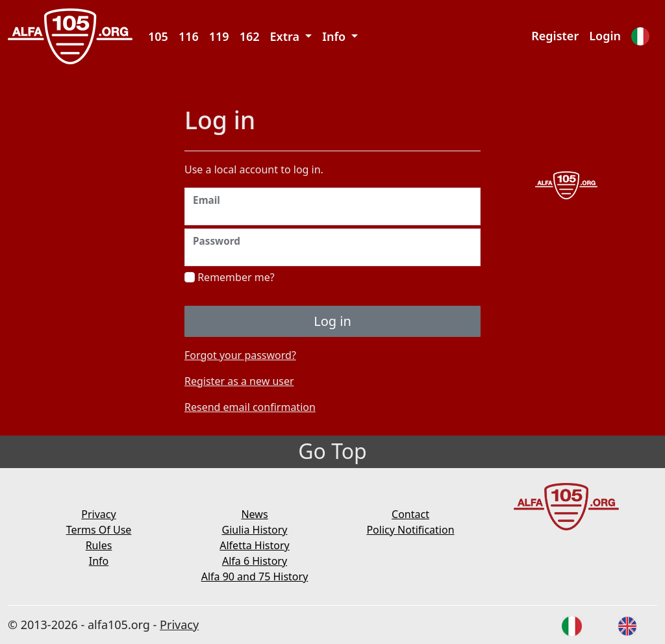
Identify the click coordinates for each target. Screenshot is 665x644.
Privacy (98, 514)
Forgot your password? (240, 355)
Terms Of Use (99, 530)
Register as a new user (239, 381)
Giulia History (255, 530)
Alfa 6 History (255, 561)
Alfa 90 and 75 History (255, 576)
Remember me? (230, 277)
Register (555, 36)
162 (250, 36)
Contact (410, 514)
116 (189, 36)
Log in (332, 321)
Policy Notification (410, 530)
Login (605, 36)
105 (158, 36)
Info (99, 561)
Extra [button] (286, 36)
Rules (99, 545)
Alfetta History (254, 545)
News (254, 514)
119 (219, 36)
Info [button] (335, 36)
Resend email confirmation (250, 407)
